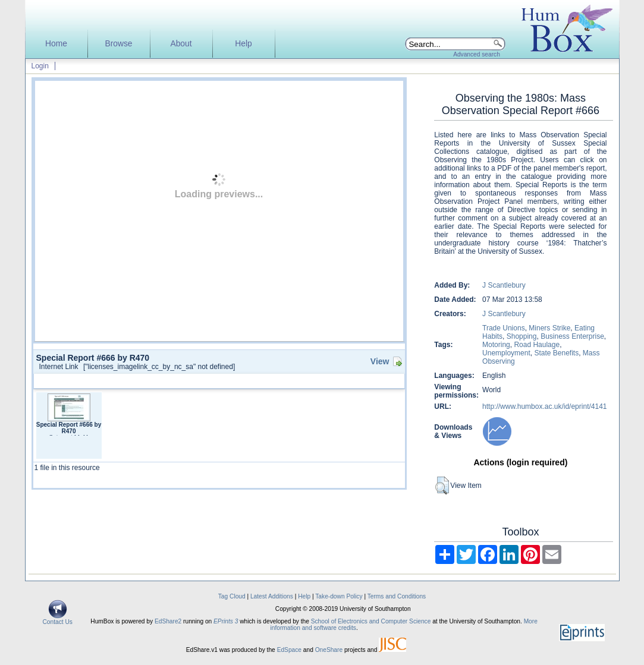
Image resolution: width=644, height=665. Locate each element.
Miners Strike (549, 328)
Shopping (522, 336)
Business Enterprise (572, 336)
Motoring (496, 345)
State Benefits (556, 353)
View (380, 361)
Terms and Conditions (397, 596)
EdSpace (289, 650)
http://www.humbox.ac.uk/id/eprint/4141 (544, 406)
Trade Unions (504, 328)
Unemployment (506, 353)
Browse (118, 44)
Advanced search (477, 54)
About (181, 44)
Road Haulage (537, 345)
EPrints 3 (226, 621)
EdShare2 (168, 621)
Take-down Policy (339, 596)
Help (243, 44)
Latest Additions (272, 596)
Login (40, 66)
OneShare (329, 650)
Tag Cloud (232, 596)
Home (56, 44)
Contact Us (58, 619)
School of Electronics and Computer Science (371, 621)
